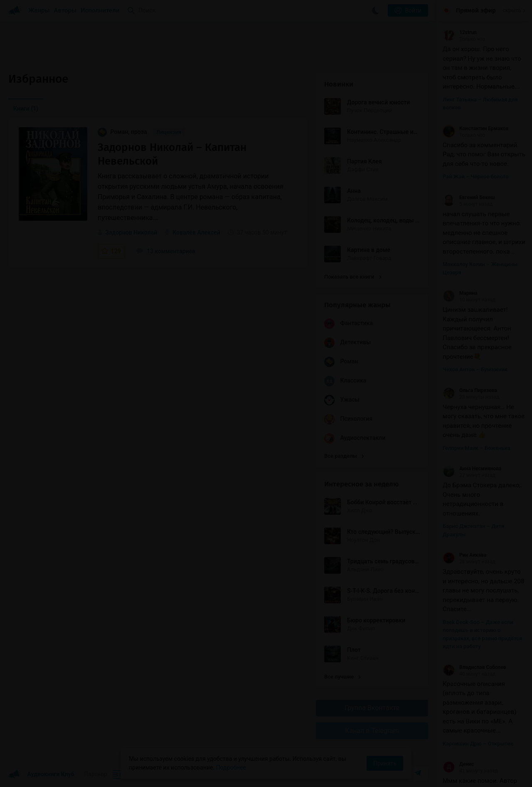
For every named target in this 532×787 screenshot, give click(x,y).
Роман (341, 362)
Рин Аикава (464, 555)
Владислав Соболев (474, 667)
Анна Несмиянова (472, 469)
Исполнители (100, 10)
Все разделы (344, 456)
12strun (460, 32)
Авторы (65, 10)
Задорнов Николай (131, 232)
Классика (345, 381)
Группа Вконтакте (372, 708)
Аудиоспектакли (355, 438)
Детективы (347, 343)
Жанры (39, 10)
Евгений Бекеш (469, 197)
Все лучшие (342, 677)
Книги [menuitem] (26, 109)
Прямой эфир (476, 10)
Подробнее (231, 767)
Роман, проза (123, 132)
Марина (460, 293)
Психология (348, 419)
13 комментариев (166, 251)
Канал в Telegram (372, 731)
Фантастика (349, 324)
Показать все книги (353, 277)
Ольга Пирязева (470, 390)
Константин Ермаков (475, 128)
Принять (385, 763)
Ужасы (342, 400)
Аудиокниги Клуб (41, 775)
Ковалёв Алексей (196, 232)
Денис (458, 764)
